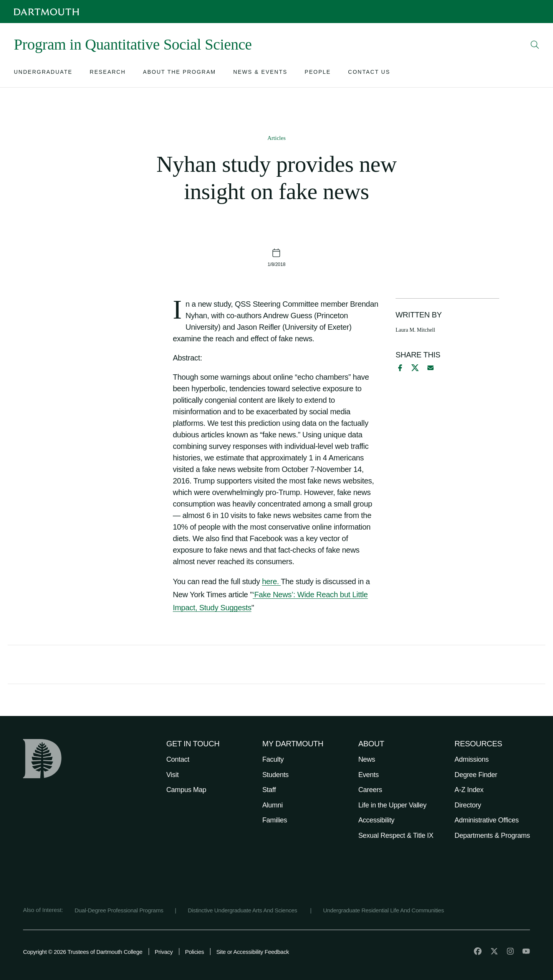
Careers (370, 790)
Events (368, 775)
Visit (172, 775)
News (367, 759)
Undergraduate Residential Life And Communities (383, 910)
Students (276, 775)
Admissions (472, 759)
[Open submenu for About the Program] (179, 74)
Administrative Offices (487, 820)
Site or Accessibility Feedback (252, 952)
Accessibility (376, 820)
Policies (195, 952)
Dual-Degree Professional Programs (119, 910)
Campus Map (186, 790)
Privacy (164, 952)
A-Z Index (469, 790)
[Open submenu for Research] (108, 74)
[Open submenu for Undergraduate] (43, 74)
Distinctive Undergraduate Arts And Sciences (243, 910)
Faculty (273, 759)
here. (271, 581)
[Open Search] (535, 45)
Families (275, 820)
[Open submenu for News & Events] (260, 74)
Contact (178, 759)
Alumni (272, 805)
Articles (276, 138)
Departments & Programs (492, 835)
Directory (468, 805)
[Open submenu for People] (318, 74)
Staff (269, 790)
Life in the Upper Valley (392, 805)
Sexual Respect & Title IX (396, 835)
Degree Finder (476, 775)
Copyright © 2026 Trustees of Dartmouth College (83, 952)
